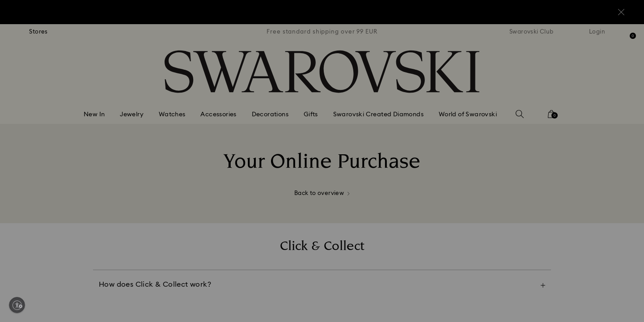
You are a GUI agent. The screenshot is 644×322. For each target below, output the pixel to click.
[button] (469, 108)
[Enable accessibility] (17, 305)
